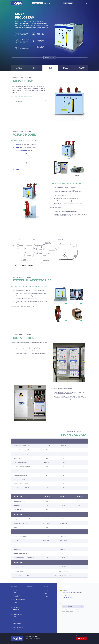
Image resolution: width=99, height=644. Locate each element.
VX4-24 (17, 145)
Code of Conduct (28, 640)
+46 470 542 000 (68, 597)
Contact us (68, 3)
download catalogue (19, 163)
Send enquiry (50, 57)
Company (57, 3)
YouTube (81, 638)
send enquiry (17, 169)
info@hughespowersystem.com (71, 595)
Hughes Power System (33, 636)
